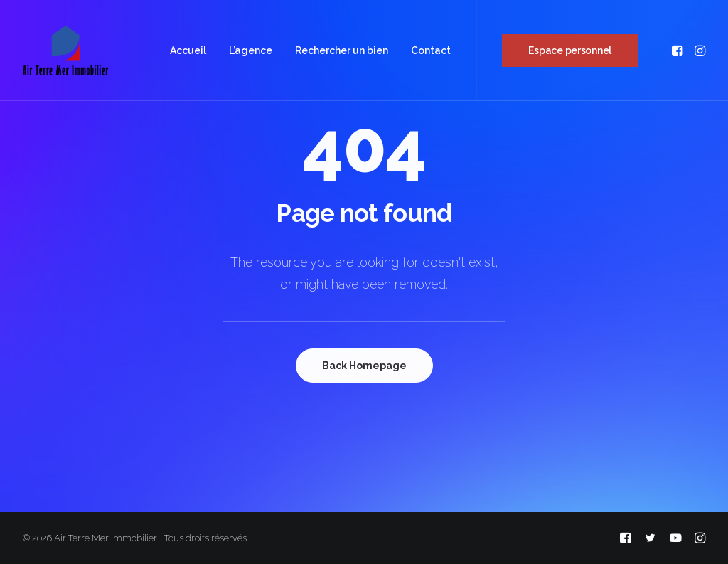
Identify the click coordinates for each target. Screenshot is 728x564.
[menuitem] (188, 50)
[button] (679, 50)
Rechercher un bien (342, 50)
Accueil (188, 50)
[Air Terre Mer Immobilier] (65, 50)
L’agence (251, 50)
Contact (431, 50)
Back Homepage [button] (364, 366)
